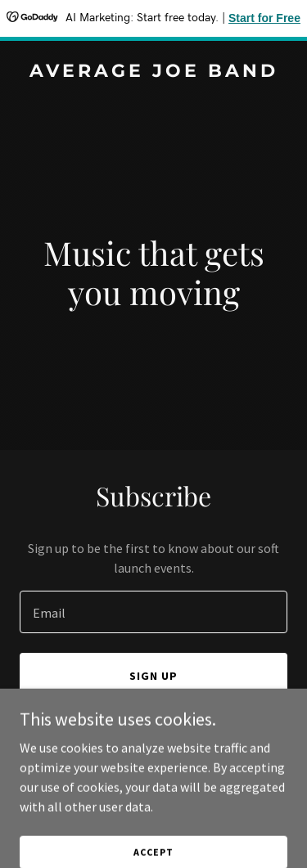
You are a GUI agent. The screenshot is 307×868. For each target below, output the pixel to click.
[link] (153, 72)
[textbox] (153, 612)
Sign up (153, 676)
